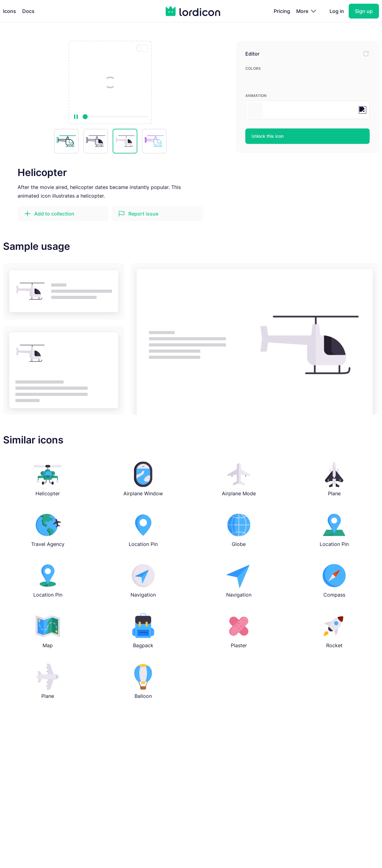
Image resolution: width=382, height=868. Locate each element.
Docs (28, 11)
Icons (10, 11)
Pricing (282, 11)
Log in (337, 11)
